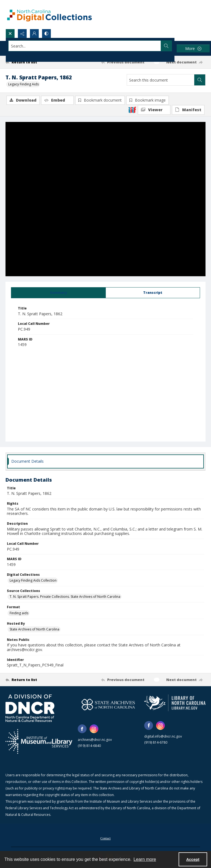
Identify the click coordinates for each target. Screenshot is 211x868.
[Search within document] (200, 80)
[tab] (58, 293)
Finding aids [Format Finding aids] (19, 613)
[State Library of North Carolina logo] (175, 703)
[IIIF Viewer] (154, 110)
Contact (105, 838)
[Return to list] (32, 62)
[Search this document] (161, 80)
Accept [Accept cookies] (193, 859)
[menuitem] (105, 838)
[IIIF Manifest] (188, 110)
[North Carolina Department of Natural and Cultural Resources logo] (30, 708)
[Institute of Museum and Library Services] (39, 741)
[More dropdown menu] (193, 48)
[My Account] (34, 34)
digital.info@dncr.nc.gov (163, 736)
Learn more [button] (145, 859)
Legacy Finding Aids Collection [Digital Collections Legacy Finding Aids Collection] (33, 580)
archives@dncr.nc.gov (95, 740)
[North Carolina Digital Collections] (49, 14)
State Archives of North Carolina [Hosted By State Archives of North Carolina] (34, 629)
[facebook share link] (82, 729)
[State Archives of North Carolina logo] (108, 704)
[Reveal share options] (22, 34)
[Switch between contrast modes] (46, 34)
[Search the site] (85, 46)
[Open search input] (10, 34)
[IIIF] (132, 110)
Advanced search (22, 56)
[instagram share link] (94, 729)
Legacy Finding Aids (23, 84)
